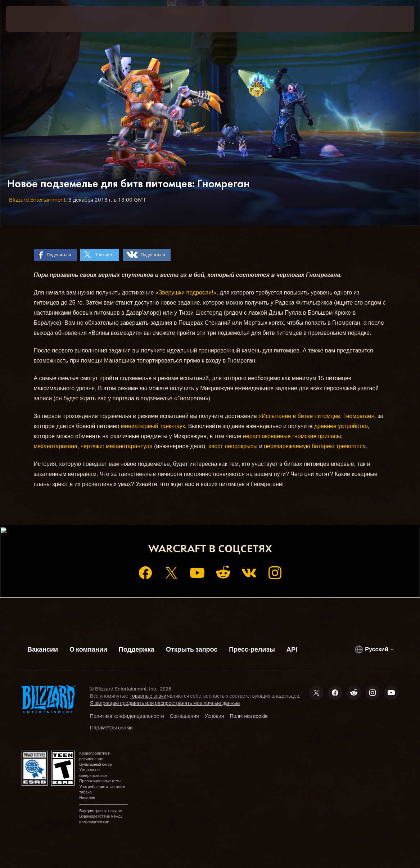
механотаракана (56, 446)
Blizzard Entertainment (37, 200)
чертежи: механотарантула (117, 446)
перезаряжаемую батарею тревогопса (315, 446)
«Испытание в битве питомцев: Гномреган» (316, 416)
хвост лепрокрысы (233, 446)
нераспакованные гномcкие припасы (292, 436)
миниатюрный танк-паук (153, 426)
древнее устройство (341, 426)
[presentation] (27, 19)
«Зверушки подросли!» (186, 293)
